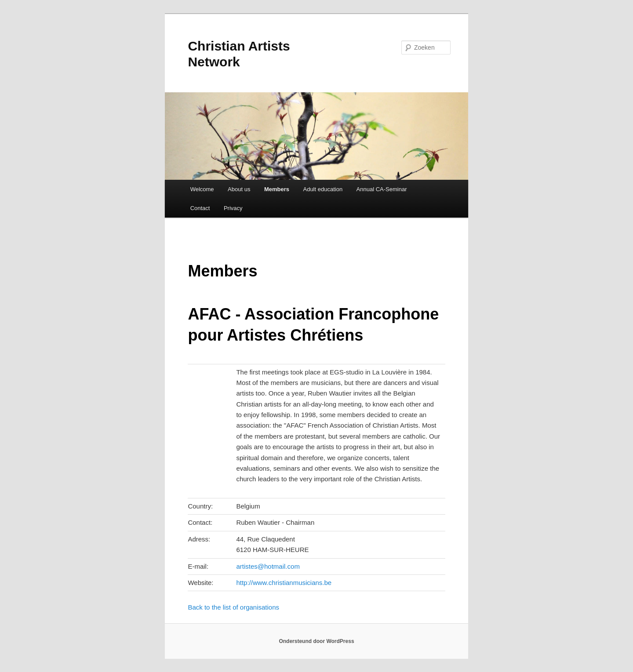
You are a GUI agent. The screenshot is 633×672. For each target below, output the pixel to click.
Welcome (202, 189)
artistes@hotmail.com (268, 566)
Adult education (323, 189)
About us (239, 189)
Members (277, 189)
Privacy (233, 208)
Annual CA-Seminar (382, 189)
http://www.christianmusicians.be (284, 583)
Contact (200, 208)
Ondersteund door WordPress (316, 641)
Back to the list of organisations (233, 607)
